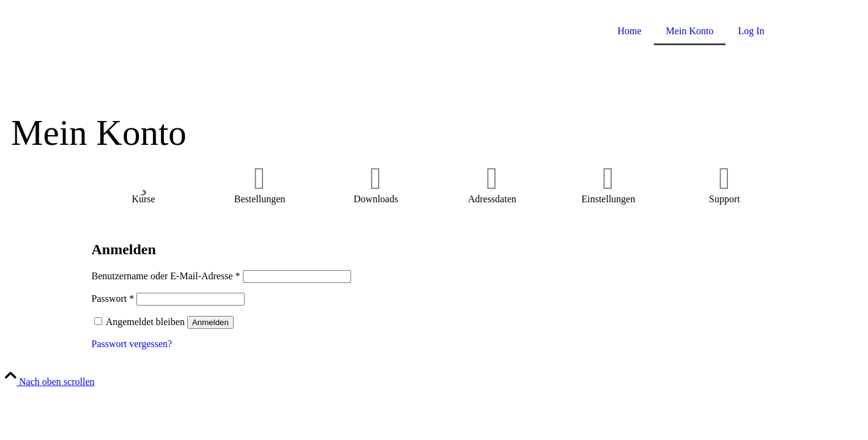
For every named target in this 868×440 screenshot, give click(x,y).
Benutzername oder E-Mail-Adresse (166, 276)
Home (630, 31)
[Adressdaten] (492, 178)
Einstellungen (608, 199)
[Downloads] (376, 178)
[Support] (724, 178)
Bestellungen (260, 199)
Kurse (143, 199)
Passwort (113, 299)
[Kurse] (143, 178)
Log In (751, 31)
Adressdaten (492, 199)
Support (725, 199)
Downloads (376, 199)
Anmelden (210, 322)
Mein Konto (690, 31)
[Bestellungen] (259, 178)
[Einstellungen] (608, 178)
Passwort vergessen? (132, 344)
